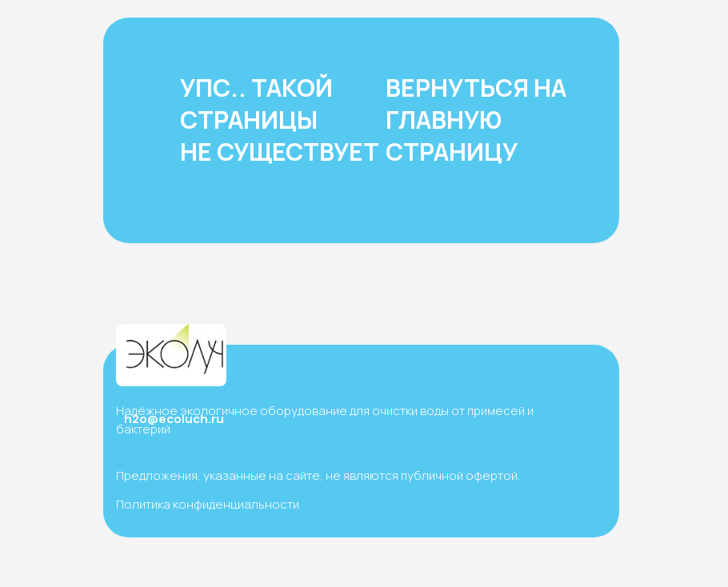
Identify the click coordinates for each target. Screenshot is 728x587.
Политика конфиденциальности (208, 504)
